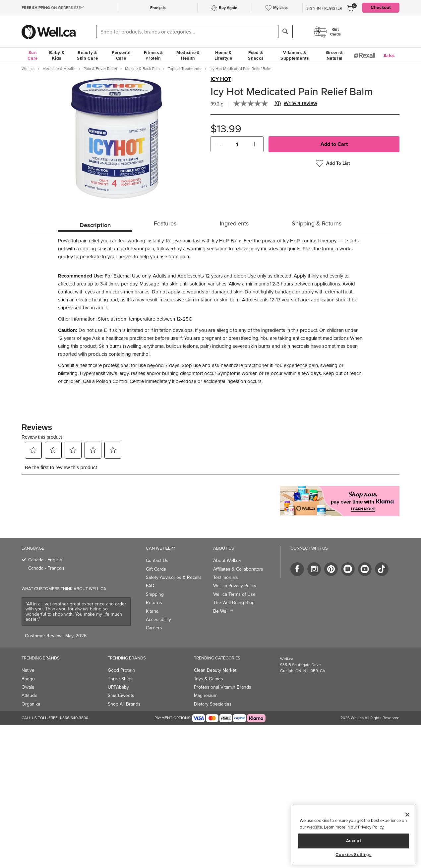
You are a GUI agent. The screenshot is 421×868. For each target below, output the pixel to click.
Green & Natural (334, 55)
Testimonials (226, 577)
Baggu (28, 679)
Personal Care (121, 55)
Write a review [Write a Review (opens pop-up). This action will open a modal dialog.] (301, 103)
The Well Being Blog (234, 603)
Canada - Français (46, 568)
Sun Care (33, 55)
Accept (354, 841)
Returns (154, 603)
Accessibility (158, 620)
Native (28, 670)
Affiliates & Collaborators (238, 569)
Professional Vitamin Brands (223, 687)
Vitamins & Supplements (295, 55)
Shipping (155, 594)
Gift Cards (156, 569)
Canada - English (45, 560)
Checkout (381, 7)
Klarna (152, 611)
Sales (389, 56)
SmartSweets (121, 695)
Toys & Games (209, 679)
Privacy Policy (371, 827)
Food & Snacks (256, 55)
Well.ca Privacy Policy (235, 586)
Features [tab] (165, 223)
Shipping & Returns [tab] (317, 223)
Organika (31, 704)
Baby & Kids (57, 55)
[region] (354, 835)
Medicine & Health (188, 55)
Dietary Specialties (213, 704)
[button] (220, 144)
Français (158, 8)
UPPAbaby (118, 687)
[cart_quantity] (237, 144)
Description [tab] (95, 225)
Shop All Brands (124, 704)
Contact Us (157, 560)
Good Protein (121, 670)
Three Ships (120, 679)
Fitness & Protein (153, 55)
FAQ (150, 586)
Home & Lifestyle (223, 55)
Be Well (223, 611)
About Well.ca (227, 560)
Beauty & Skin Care (87, 55)
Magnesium (206, 695)
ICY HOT (221, 79)
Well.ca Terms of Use (234, 594)
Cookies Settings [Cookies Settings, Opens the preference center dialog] (354, 855)
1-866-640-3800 (74, 718)
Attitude (30, 695)
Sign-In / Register (324, 8)
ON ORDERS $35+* (53, 8)
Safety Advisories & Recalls (174, 577)
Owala (28, 687)
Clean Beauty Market (215, 670)
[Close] (407, 815)
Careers (154, 628)
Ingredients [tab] (234, 223)
